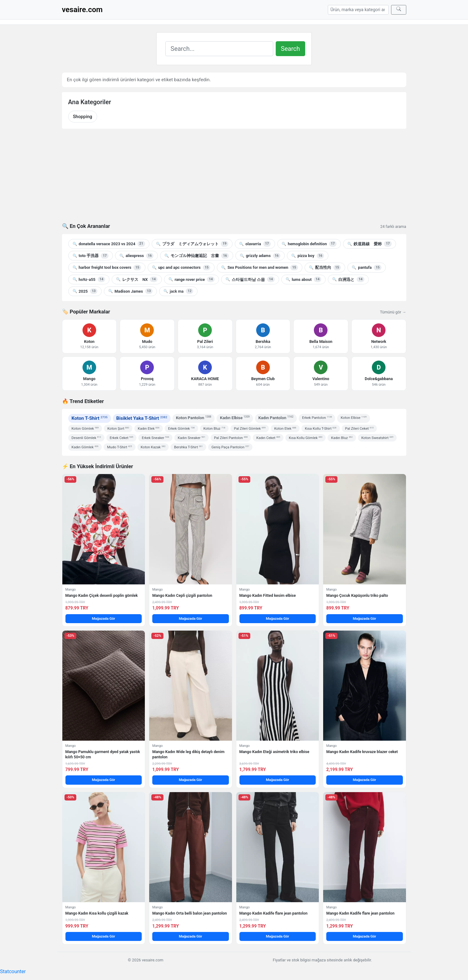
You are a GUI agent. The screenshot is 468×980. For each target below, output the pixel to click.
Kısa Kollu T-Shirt (321, 428)
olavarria (255, 244)
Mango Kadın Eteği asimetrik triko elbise (274, 752)
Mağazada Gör (103, 619)
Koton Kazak (153, 447)
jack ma (178, 291)
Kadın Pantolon (276, 417)
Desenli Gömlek (86, 438)
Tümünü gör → (393, 312)
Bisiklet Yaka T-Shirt (142, 418)
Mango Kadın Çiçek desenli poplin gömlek (102, 595)
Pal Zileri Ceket (359, 428)
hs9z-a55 (89, 279)
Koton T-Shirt (90, 418)
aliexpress (136, 256)
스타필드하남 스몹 (250, 279)
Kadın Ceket (268, 438)
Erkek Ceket (122, 438)
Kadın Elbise (235, 417)
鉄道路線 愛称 (369, 244)
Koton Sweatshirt (377, 438)
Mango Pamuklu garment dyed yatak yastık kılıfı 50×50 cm (103, 754)
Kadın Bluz (342, 438)
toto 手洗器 (91, 256)
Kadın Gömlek (85, 447)
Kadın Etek (149, 428)
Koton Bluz (214, 428)
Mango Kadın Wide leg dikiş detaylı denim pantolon (188, 754)
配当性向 (325, 268)
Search (290, 49)
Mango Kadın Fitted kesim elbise (268, 595)
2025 (85, 291)
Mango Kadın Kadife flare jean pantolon (274, 913)
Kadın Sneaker (192, 438)
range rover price (192, 279)
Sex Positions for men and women (259, 268)
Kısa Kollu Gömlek (305, 438)
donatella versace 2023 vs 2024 (109, 244)
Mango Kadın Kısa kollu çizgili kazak (97, 913)
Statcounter (13, 971)
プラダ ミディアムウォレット (192, 244)
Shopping (82, 117)
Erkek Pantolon (317, 418)
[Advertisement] (234, 180)
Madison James (130, 291)
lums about (304, 279)
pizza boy (308, 256)
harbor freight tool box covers (107, 268)
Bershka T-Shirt (188, 447)
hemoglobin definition (309, 244)
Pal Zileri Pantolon (231, 438)
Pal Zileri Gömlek (250, 428)
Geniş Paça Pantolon (230, 447)
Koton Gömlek (85, 428)
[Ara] (399, 10)
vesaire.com (82, 10)
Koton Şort (118, 428)
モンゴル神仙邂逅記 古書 (196, 256)
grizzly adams (260, 256)
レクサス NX (137, 279)
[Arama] (358, 10)
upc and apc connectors (181, 268)
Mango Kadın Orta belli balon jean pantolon (190, 913)
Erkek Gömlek (181, 428)
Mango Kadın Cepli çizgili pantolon (182, 595)
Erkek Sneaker (155, 438)
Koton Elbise (353, 418)
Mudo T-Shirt (119, 447)
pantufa (367, 268)
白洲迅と (348, 279)
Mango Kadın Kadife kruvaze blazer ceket (362, 752)
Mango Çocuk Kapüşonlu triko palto (357, 595)
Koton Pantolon (194, 417)
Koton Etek (285, 428)
